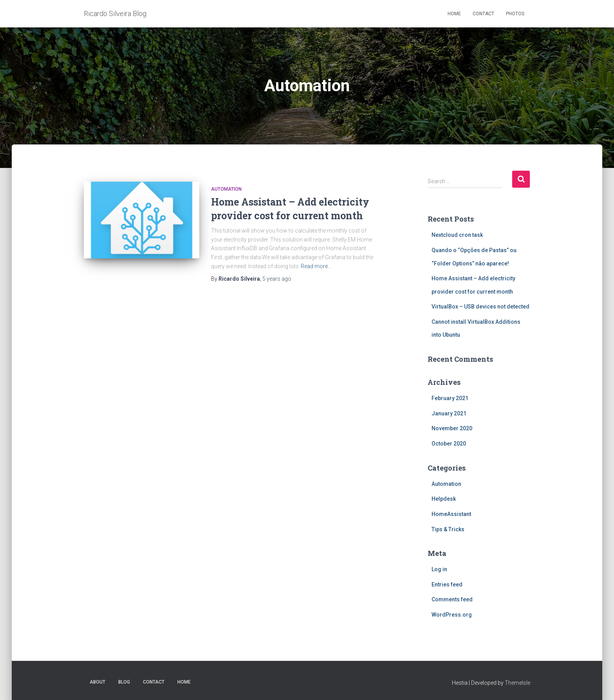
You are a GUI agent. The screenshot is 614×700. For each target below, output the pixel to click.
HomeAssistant (451, 514)
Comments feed (452, 599)
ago (277, 279)
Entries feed (447, 585)
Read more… (316, 266)
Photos (515, 14)
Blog (124, 682)
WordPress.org (452, 615)
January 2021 (449, 413)
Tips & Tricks (448, 529)
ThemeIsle (517, 683)
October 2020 (449, 444)
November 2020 (452, 428)
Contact (483, 14)
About (98, 682)
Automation (226, 189)
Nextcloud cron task (457, 235)
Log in (439, 569)
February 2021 (450, 398)
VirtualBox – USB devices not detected (480, 307)
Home (454, 14)
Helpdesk (444, 499)
